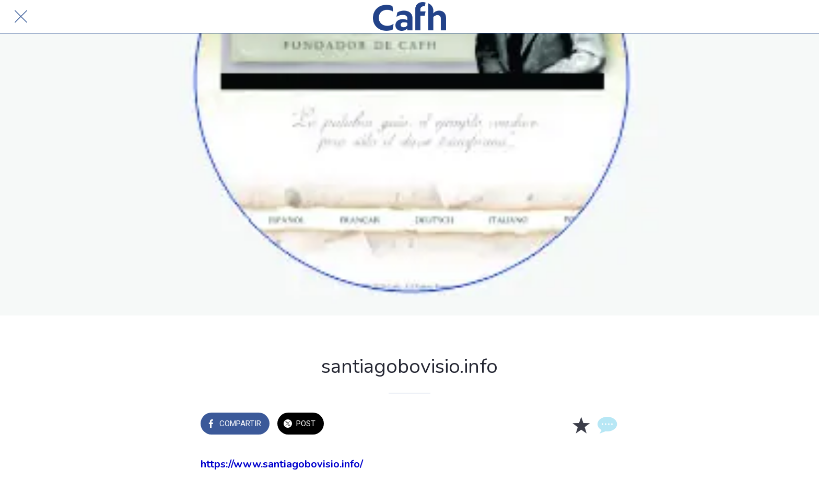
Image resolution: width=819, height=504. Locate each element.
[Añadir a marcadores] (581, 425)
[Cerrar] (21, 17)
